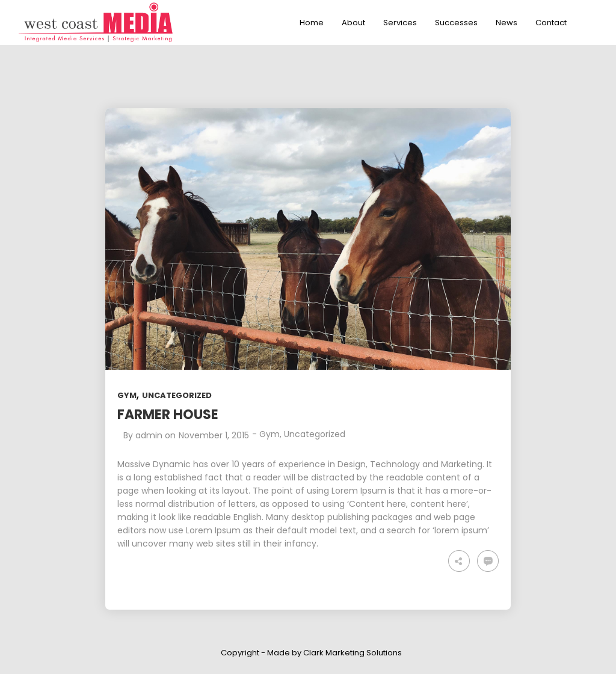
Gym (127, 395)
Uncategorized (177, 395)
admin (149, 435)
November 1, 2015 (214, 435)
